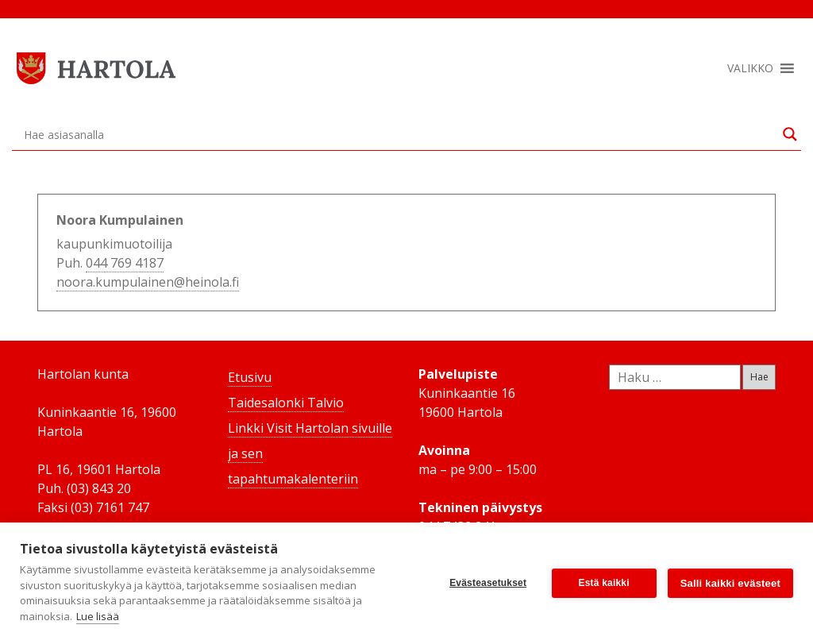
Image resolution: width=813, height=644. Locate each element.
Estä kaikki (604, 583)
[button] (750, 68)
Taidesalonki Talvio (286, 403)
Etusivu (250, 377)
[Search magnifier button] (790, 134)
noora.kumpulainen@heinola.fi (148, 282)
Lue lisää (98, 616)
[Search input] (399, 134)
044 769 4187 (125, 263)
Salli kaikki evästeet (730, 583)
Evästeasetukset (488, 583)
